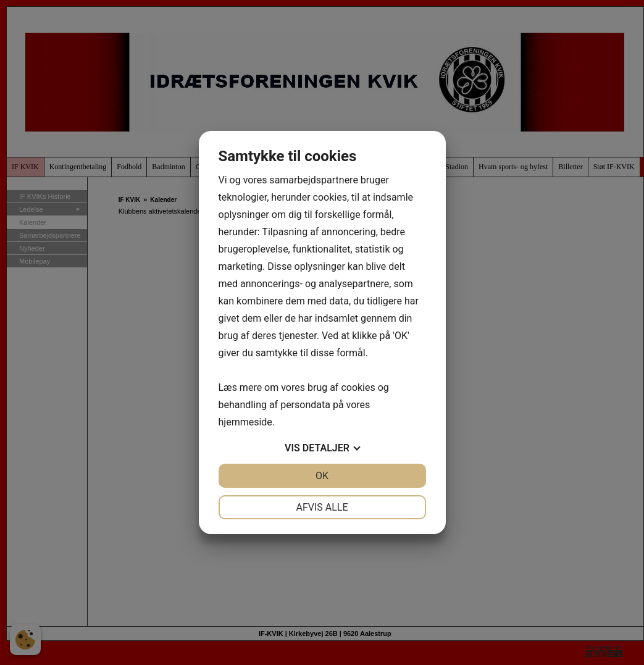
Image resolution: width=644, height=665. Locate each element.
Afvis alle (322, 507)
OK (322, 476)
